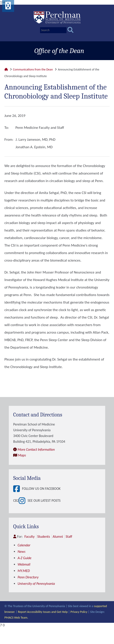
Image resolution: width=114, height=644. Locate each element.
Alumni (58, 537)
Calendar (24, 545)
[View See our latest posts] (23, 501)
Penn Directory (28, 577)
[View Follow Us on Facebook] (18, 489)
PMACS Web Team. (16, 618)
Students (44, 537)
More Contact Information (36, 449)
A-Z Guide (25, 558)
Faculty (29, 537)
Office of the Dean (59, 51)
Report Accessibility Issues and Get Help (43, 612)
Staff (69, 537)
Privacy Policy (79, 612)
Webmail (24, 564)
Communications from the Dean (33, 69)
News (22, 552)
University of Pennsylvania (36, 584)
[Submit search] (71, 30)
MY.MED (24, 571)
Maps (22, 455)
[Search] (53, 30)
